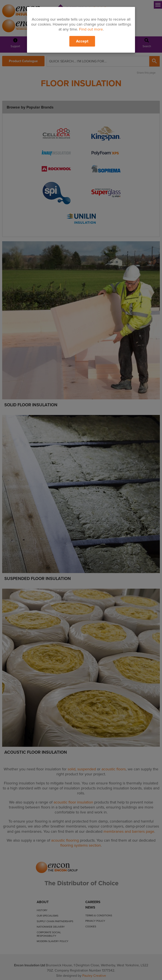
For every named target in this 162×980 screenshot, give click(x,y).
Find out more (91, 29)
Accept (82, 41)
